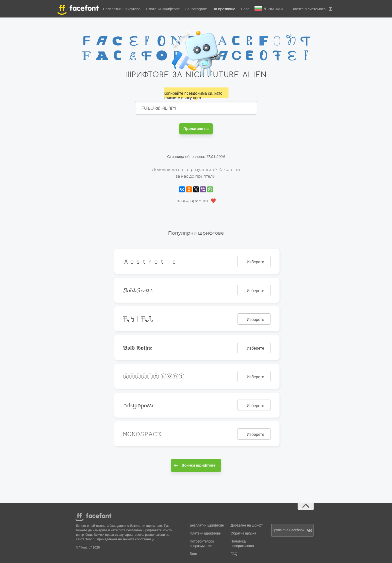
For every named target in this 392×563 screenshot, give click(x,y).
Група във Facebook (292, 530)
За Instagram (196, 9)
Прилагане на (196, 129)
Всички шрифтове (195, 465)
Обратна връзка (243, 533)
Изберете (255, 262)
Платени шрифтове (163, 9)
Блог (245, 9)
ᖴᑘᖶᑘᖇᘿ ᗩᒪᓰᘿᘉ (196, 108)
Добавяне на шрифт (247, 525)
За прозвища (224, 9)
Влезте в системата (309, 9)
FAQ (234, 554)
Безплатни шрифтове (122, 9)
